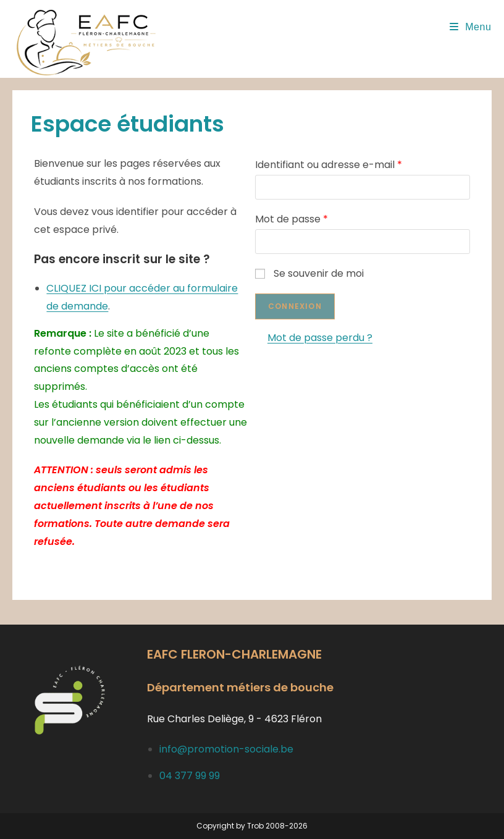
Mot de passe (292, 219)
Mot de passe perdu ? (320, 338)
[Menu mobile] (471, 27)
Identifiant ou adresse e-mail (329, 165)
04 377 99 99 (190, 776)
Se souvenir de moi (309, 273)
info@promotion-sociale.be (226, 749)
